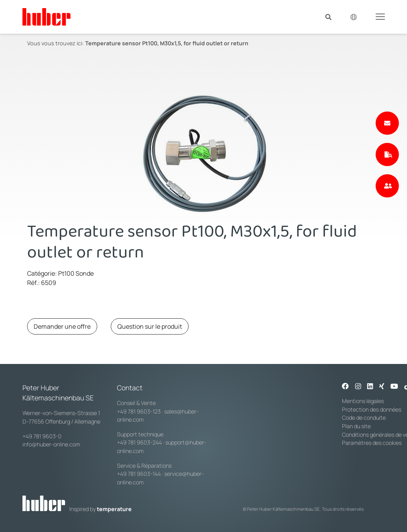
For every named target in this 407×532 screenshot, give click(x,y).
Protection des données (372, 409)
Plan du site (356, 426)
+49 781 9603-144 (139, 474)
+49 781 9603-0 (42, 436)
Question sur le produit (150, 326)
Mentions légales (363, 401)
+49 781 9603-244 (139, 442)
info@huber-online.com (51, 444)
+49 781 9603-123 (139, 411)
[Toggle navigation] (380, 16)
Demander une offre (62, 326)
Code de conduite (364, 418)
